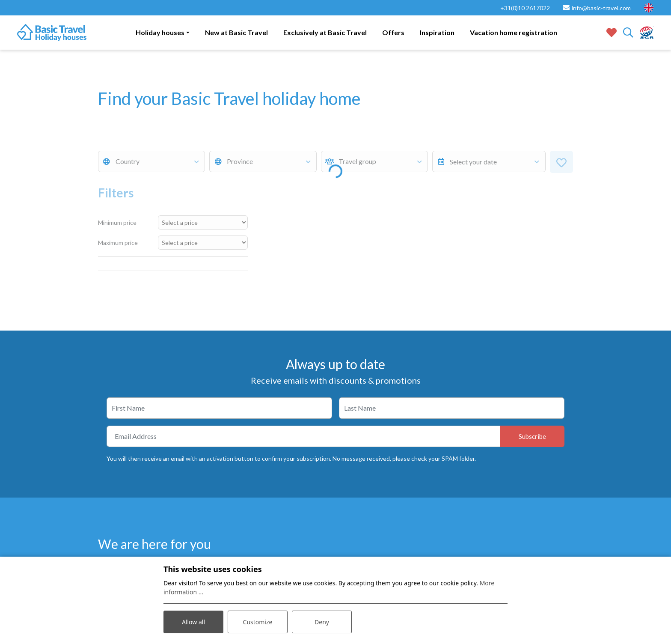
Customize (258, 622)
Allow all (193, 622)
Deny (322, 622)
